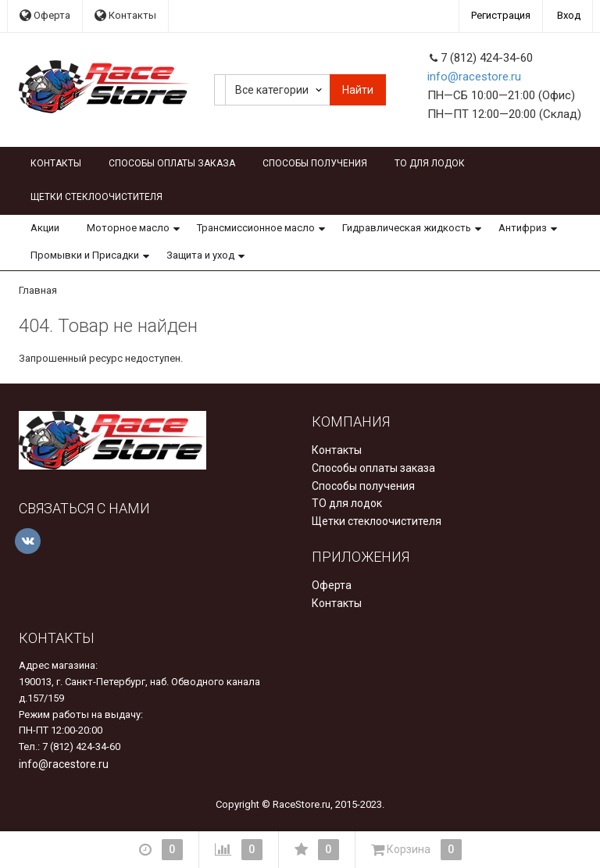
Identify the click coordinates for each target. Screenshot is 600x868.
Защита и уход (200, 255)
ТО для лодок (430, 163)
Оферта (45, 15)
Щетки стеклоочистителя (96, 197)
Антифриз (523, 228)
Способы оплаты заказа (172, 163)
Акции (45, 228)
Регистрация (501, 15)
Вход (569, 15)
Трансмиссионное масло (256, 228)
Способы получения (315, 163)
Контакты (125, 15)
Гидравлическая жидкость (407, 228)
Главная (38, 290)
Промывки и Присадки (85, 255)
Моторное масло (128, 228)
